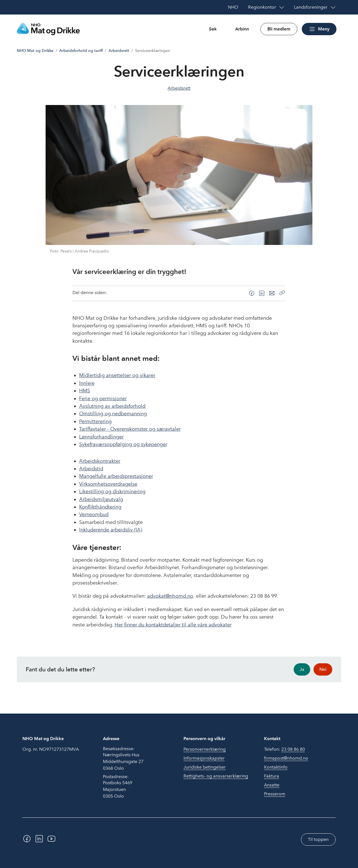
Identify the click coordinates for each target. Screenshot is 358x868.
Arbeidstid (91, 469)
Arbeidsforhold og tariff (81, 51)
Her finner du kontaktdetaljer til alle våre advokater (173, 625)
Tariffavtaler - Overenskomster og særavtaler (130, 429)
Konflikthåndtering (100, 507)
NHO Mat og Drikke (35, 51)
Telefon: (284, 749)
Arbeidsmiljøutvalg (101, 499)
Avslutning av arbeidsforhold (112, 406)
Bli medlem (279, 29)
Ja (302, 669)
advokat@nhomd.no (170, 596)
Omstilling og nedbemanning (113, 414)
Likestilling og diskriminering (112, 492)
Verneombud (94, 514)
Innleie (87, 383)
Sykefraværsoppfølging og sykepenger (123, 444)
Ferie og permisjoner (103, 399)
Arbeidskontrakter (100, 461)
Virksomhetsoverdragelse (108, 484)
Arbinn (242, 29)
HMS (85, 391)
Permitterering (95, 421)
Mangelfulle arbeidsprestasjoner (116, 476)
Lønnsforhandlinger (101, 437)
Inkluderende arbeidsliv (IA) (111, 530)
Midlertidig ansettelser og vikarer (117, 375)
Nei (323, 669)
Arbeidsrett (119, 51)
